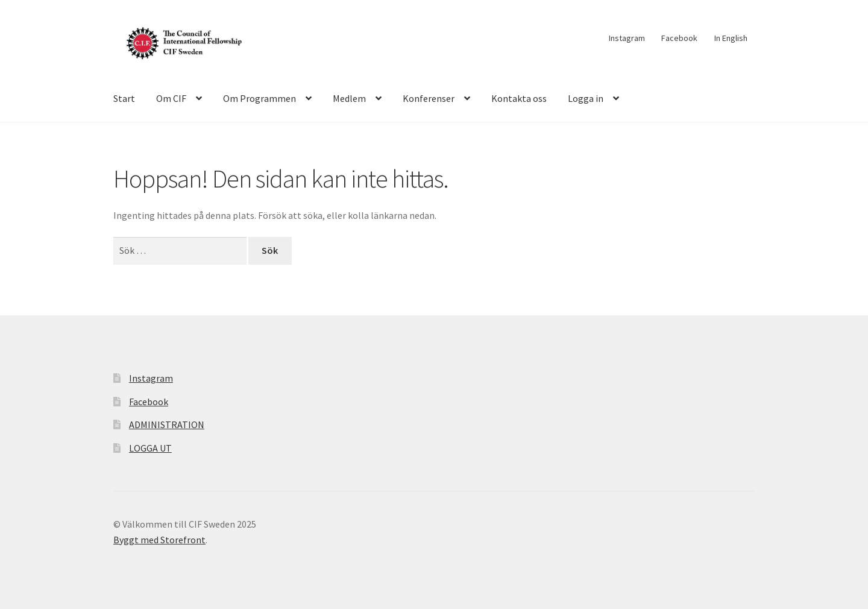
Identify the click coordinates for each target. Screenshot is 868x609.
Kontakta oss (519, 98)
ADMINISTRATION (167, 424)
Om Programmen (259, 98)
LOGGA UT (150, 448)
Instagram (627, 38)
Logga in (586, 98)
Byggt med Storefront (159, 540)
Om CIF (171, 98)
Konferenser (429, 98)
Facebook (679, 38)
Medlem (349, 98)
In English (731, 38)
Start (124, 98)
